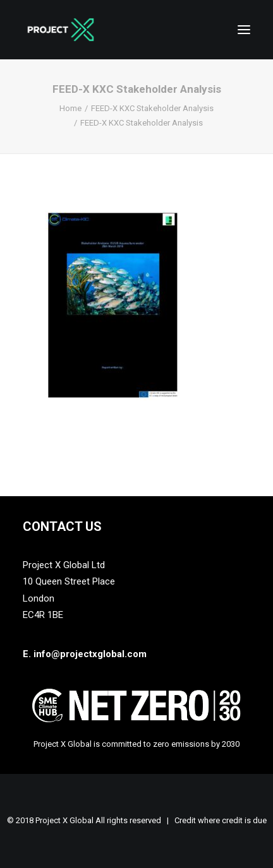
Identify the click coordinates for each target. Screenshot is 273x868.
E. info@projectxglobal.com (85, 654)
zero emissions (181, 744)
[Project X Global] (61, 30)
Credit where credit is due (221, 820)
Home (70, 108)
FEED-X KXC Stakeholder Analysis (152, 108)
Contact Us (62, 526)
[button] (244, 30)
